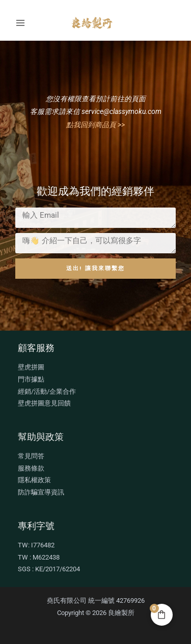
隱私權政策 (34, 480)
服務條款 (31, 468)
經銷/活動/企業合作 (47, 391)
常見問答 (31, 456)
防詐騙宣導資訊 (41, 492)
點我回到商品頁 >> (95, 125)
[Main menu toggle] (20, 23)
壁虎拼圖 (31, 367)
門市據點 (31, 379)
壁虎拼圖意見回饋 (44, 403)
